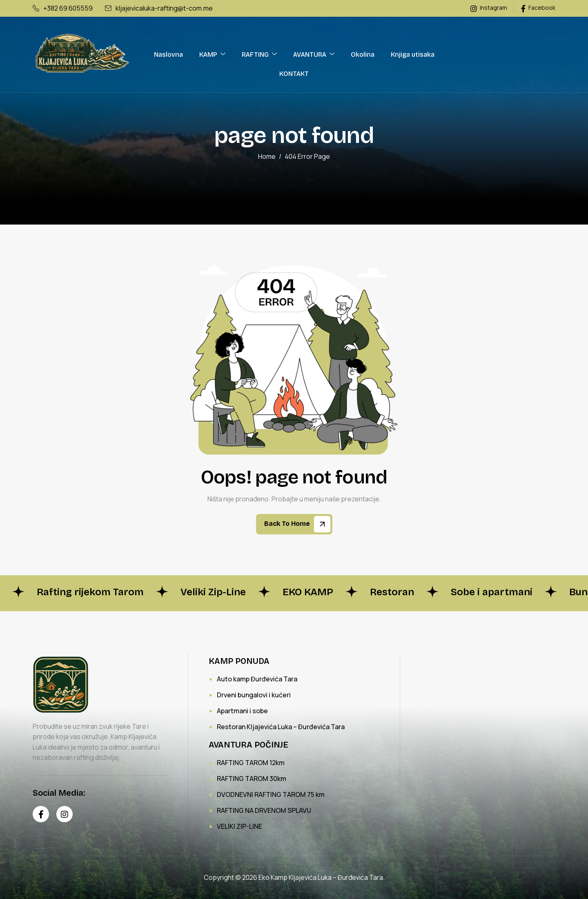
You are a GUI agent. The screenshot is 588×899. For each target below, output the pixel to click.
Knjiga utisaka (413, 55)
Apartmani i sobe (242, 711)
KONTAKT (294, 74)
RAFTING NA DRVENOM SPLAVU (264, 810)
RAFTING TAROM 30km (252, 779)
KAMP (212, 55)
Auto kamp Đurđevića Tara (257, 679)
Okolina (363, 55)
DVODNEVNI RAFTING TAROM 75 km (271, 794)
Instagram (489, 8)
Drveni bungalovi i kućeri (254, 695)
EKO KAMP (308, 592)
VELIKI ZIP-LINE (239, 826)
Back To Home (297, 524)
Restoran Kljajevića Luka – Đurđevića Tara (281, 727)
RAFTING (259, 55)
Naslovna (168, 55)
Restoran (392, 592)
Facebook (538, 8)
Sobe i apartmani (492, 592)
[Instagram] (65, 814)
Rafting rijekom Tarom (90, 592)
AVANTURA (314, 55)
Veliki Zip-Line (213, 592)
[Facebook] (41, 814)
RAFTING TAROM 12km (251, 763)
